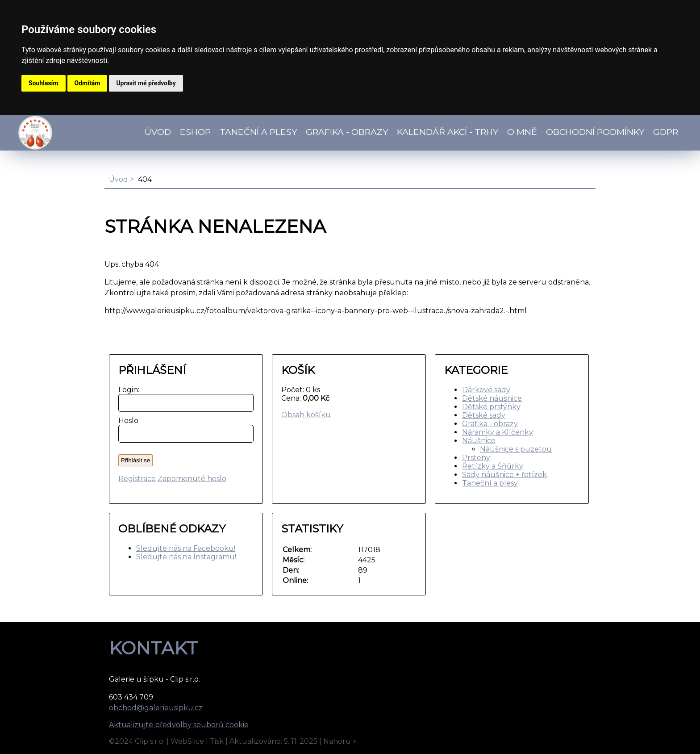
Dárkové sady (486, 390)
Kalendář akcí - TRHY (448, 132)
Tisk (217, 741)
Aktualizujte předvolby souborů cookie (179, 725)
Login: (127, 390)
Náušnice (479, 441)
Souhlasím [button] (44, 83)
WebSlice (187, 741)
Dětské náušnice (492, 398)
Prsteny (476, 458)
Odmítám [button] (87, 83)
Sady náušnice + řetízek (504, 475)
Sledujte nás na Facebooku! (186, 548)
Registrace (137, 479)
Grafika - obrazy (347, 132)
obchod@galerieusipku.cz (156, 708)
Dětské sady (484, 415)
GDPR (666, 132)
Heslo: (127, 421)
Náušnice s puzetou (516, 449)
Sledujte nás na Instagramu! (186, 557)
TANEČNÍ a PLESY (258, 132)
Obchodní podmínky (595, 132)
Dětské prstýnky (491, 407)
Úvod (158, 132)
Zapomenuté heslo (192, 479)
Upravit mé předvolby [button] (146, 83)
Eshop (195, 132)
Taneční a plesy (490, 483)
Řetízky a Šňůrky (493, 466)
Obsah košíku (306, 415)
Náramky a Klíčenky (498, 432)
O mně (522, 132)
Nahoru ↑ (340, 741)
